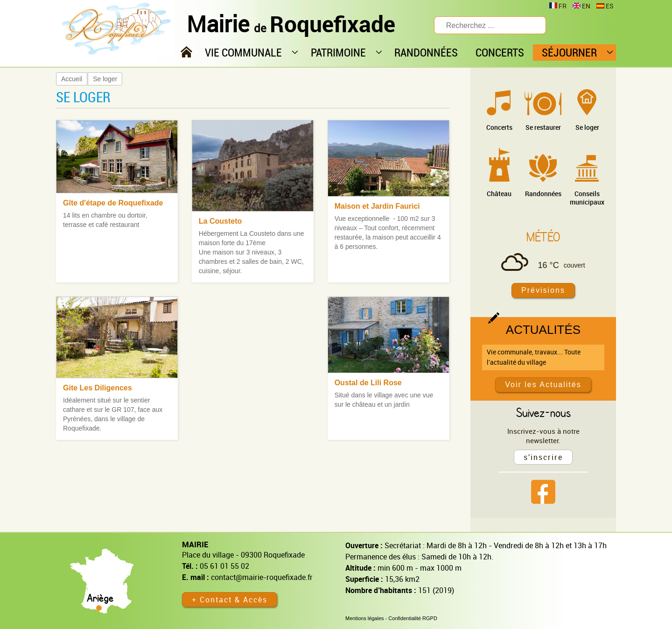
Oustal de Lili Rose (368, 383)
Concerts (499, 127)
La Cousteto (220, 221)
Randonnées (543, 194)
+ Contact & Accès (230, 600)
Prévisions (543, 290)
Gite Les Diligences (98, 388)
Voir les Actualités (543, 385)
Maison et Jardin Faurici (377, 206)
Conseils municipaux (587, 198)
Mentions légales (365, 618)
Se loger (105, 79)
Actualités (543, 330)
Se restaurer (543, 127)
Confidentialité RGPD (413, 618)
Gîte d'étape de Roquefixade (113, 203)
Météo (543, 237)
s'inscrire (543, 457)
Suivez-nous (543, 412)
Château (499, 194)
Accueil (72, 79)
